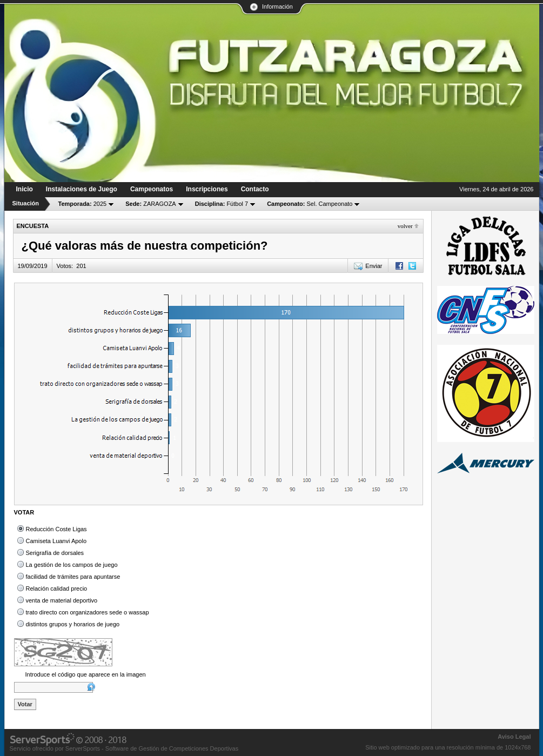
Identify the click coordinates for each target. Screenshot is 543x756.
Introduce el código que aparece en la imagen (86, 674)
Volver (405, 226)
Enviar (374, 266)
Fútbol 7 (222, 204)
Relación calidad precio (57, 588)
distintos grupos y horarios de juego (73, 624)
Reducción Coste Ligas (56, 529)
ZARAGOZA (151, 204)
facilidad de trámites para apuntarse (73, 577)
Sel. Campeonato (310, 204)
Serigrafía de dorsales (55, 553)
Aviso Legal (514, 737)
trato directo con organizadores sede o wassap (88, 612)
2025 (83, 204)
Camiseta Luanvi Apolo (56, 541)
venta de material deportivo (62, 600)
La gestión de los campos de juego (72, 565)
